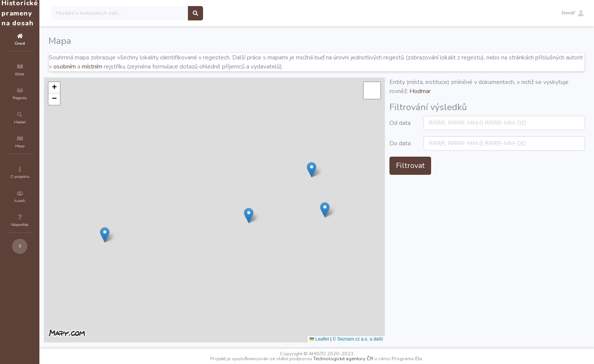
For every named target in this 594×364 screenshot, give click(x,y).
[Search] (165, 13)
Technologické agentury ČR (366, 359)
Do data (441, 157)
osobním (159, 67)
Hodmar (500, 91)
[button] (572, 13)
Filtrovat (456, 184)
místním (187, 67)
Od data (441, 128)
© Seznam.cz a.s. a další (403, 339)
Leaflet (365, 339)
